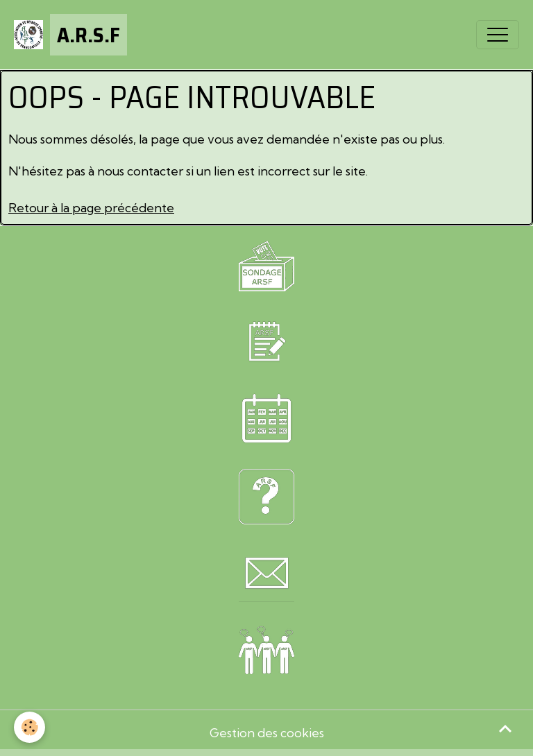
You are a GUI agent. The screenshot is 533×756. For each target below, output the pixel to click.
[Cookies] (29, 727)
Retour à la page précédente (91, 208)
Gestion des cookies (267, 733)
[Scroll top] (505, 728)
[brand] (70, 35)
